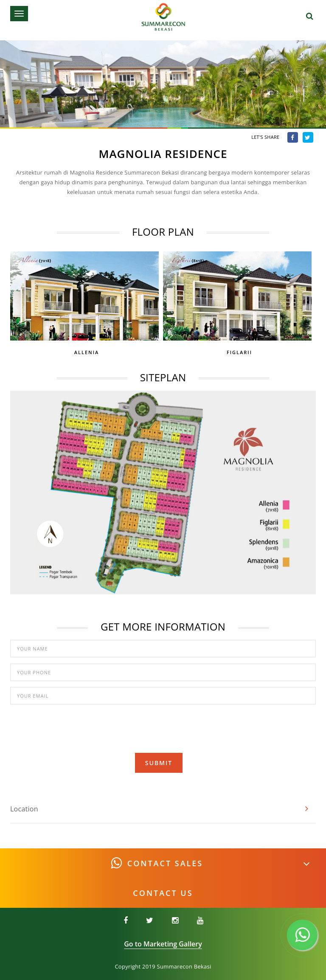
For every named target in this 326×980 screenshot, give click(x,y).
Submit (159, 763)
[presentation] (163, 727)
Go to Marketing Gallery (163, 944)
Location (24, 809)
